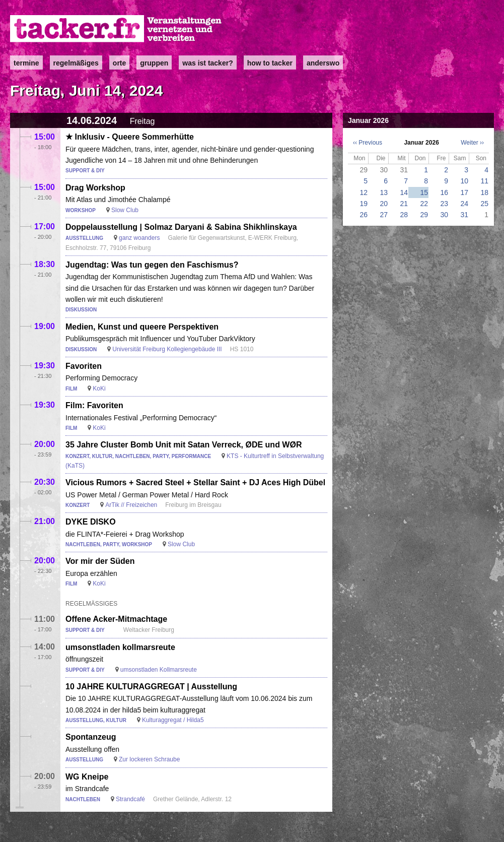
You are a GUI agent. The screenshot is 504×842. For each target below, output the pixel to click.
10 (464, 181)
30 (444, 215)
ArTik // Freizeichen (131, 505)
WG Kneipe (87, 777)
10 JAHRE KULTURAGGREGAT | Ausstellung (151, 687)
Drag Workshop (95, 188)
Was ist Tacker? (207, 63)
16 (444, 192)
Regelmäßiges (76, 63)
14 (404, 192)
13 (384, 192)
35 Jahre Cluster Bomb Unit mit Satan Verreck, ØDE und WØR (184, 445)
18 (484, 192)
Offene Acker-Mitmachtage (116, 619)
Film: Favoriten (94, 405)
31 (464, 215)
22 (424, 204)
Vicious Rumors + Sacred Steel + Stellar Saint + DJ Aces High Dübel (195, 482)
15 (424, 192)
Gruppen (154, 63)
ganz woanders (139, 238)
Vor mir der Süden (100, 561)
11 (484, 181)
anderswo (323, 63)
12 (364, 192)
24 (464, 204)
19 (364, 204)
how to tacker (270, 63)
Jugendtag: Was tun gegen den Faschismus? (152, 265)
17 (464, 192)
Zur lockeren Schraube (149, 759)
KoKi (99, 388)
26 (364, 215)
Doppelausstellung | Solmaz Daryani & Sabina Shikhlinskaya (181, 227)
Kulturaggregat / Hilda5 (173, 720)
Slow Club (125, 210)
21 (404, 204)
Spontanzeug (91, 737)
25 (484, 204)
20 (384, 204)
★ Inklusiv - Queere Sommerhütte (130, 137)
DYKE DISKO (91, 522)
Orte (119, 63)
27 (384, 215)
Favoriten (84, 366)
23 (444, 204)
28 (404, 215)
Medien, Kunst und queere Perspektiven (142, 327)
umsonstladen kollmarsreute (120, 647)
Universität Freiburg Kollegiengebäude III (167, 349)
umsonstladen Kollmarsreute (159, 670)
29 (424, 215)
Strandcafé (130, 799)
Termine (26, 63)
